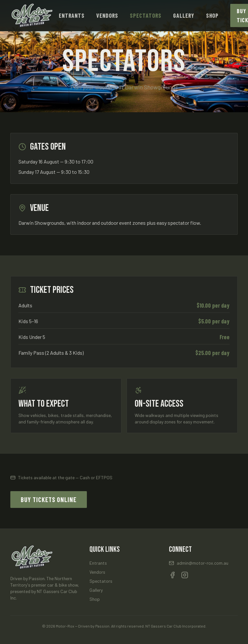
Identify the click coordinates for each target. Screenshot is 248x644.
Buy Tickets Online (49, 500)
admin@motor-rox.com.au (199, 563)
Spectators (146, 15)
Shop (212, 15)
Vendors (107, 15)
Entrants (72, 15)
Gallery (184, 15)
